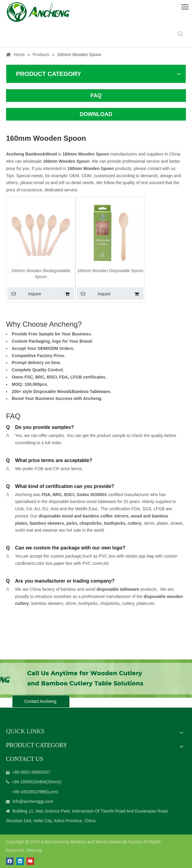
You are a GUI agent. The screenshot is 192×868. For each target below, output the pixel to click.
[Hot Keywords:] (181, 34)
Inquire (24, 294)
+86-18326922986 (29, 792)
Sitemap (34, 850)
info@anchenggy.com (33, 801)
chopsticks (90, 523)
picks (71, 523)
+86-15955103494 (29, 782)
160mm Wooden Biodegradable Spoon (41, 274)
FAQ (96, 96)
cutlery (135, 523)
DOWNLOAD (96, 114)
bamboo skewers (47, 523)
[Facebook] (10, 861)
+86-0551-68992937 (31, 772)
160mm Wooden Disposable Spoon (110, 271)
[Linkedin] (20, 861)
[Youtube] (30, 861)
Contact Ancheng (41, 701)
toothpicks (115, 523)
